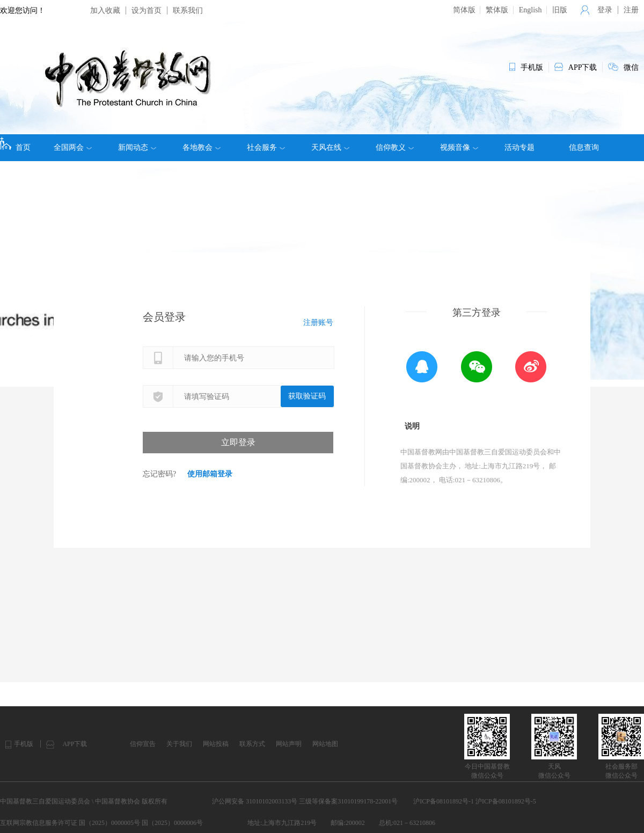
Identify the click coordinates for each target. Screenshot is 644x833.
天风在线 (330, 148)
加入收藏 (105, 10)
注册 (631, 10)
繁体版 (497, 10)
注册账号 (318, 323)
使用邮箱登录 (210, 474)
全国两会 (73, 148)
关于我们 (179, 744)
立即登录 (238, 442)
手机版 (24, 744)
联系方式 (252, 744)
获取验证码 (307, 396)
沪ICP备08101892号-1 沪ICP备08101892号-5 (474, 801)
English (530, 10)
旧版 (560, 10)
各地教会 (202, 148)
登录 (605, 10)
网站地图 (325, 744)
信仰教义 (395, 148)
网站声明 (289, 744)
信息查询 (584, 147)
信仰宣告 (143, 744)
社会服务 (266, 148)
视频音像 (459, 148)
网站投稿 (216, 744)
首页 (15, 144)
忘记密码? (159, 474)
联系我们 (188, 10)
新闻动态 (137, 148)
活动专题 (519, 147)
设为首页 (147, 10)
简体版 (464, 10)
